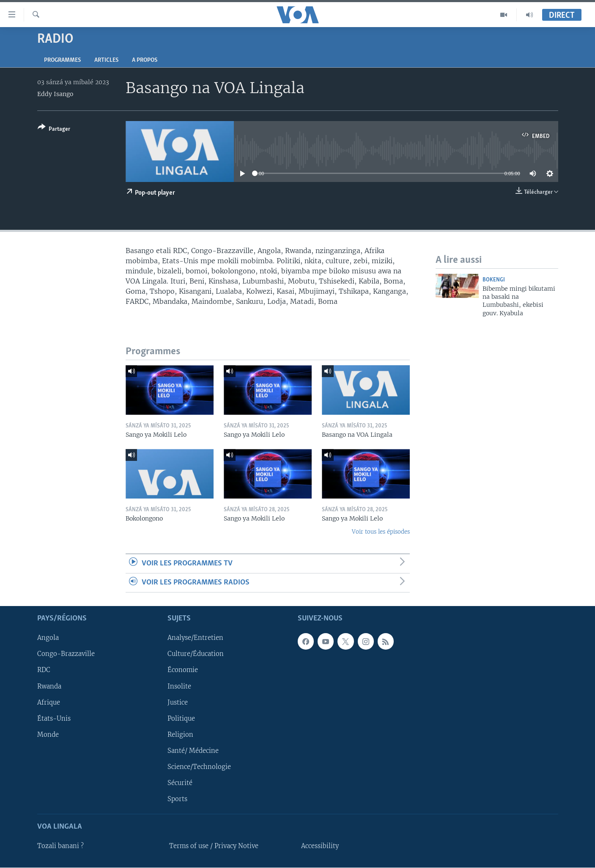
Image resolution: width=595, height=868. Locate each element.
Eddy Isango (55, 94)
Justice (178, 703)
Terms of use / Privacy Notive (214, 846)
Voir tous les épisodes (381, 532)
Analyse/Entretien (195, 638)
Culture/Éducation (196, 654)
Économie (183, 670)
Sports (177, 799)
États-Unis (54, 719)
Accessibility (320, 846)
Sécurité (180, 783)
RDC (44, 670)
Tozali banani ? (60, 846)
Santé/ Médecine (193, 751)
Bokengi (494, 280)
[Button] (54, 130)
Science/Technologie (199, 767)
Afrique (49, 703)
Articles (106, 60)
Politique (181, 719)
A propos (145, 60)
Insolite (179, 686)
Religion (180, 735)
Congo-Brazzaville (66, 654)
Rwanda (49, 686)
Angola (48, 638)
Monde (48, 735)
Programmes (62, 60)
